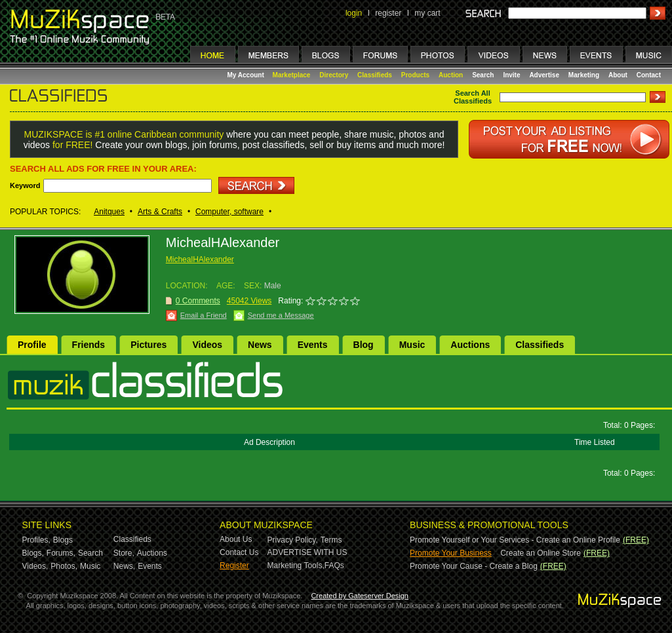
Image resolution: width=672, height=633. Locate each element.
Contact (649, 75)
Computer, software (229, 212)
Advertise (544, 75)
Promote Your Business (451, 553)
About (618, 75)
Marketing (584, 75)
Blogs (63, 540)
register (388, 13)
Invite (511, 75)
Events (313, 345)
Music (412, 345)
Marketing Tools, (296, 566)
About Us (236, 539)
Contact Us (239, 552)
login (354, 13)
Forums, (61, 553)
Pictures (148, 345)
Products (415, 75)
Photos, (64, 566)
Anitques (109, 212)
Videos (207, 345)
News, (124, 566)
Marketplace (292, 75)
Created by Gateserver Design (360, 596)
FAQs (334, 566)
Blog (364, 345)
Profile (32, 345)
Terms (331, 540)
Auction (451, 75)
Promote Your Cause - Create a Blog (474, 566)
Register (234, 566)
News (260, 345)
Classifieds (375, 75)
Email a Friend (204, 315)
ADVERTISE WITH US (307, 552)
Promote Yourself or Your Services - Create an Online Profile (515, 540)
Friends (89, 345)
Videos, (35, 566)
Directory (334, 75)
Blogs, (33, 553)
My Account (247, 75)
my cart (427, 13)
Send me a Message (281, 315)
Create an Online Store (541, 553)
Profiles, (36, 540)
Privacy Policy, (293, 540)
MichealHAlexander (200, 259)
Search (483, 75)
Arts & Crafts (160, 212)
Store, (124, 553)
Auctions (470, 345)
